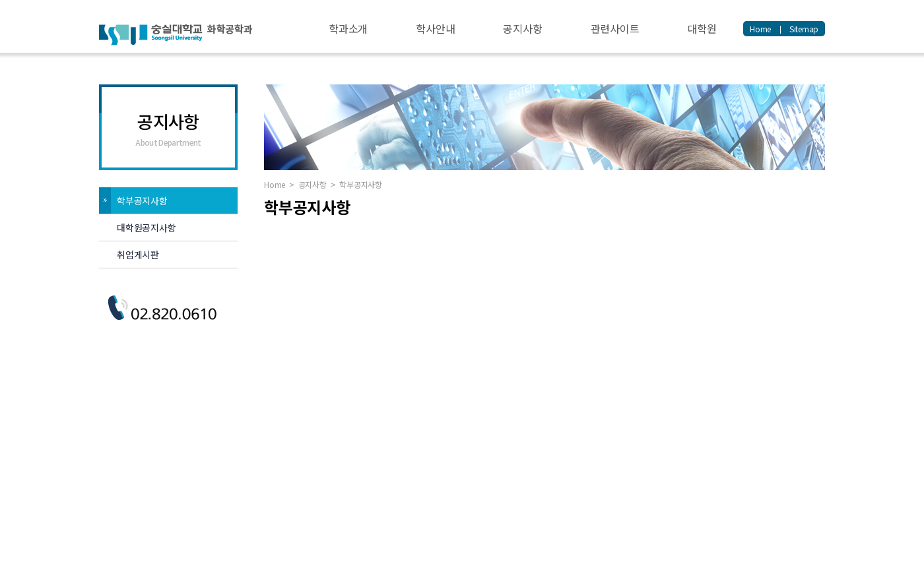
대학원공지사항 (147, 228)
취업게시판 (138, 255)
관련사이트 (615, 28)
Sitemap (804, 29)
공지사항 (522, 28)
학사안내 (435, 28)
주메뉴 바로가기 (0, 0)
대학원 (702, 28)
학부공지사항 (142, 200)
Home (760, 29)
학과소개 (348, 28)
